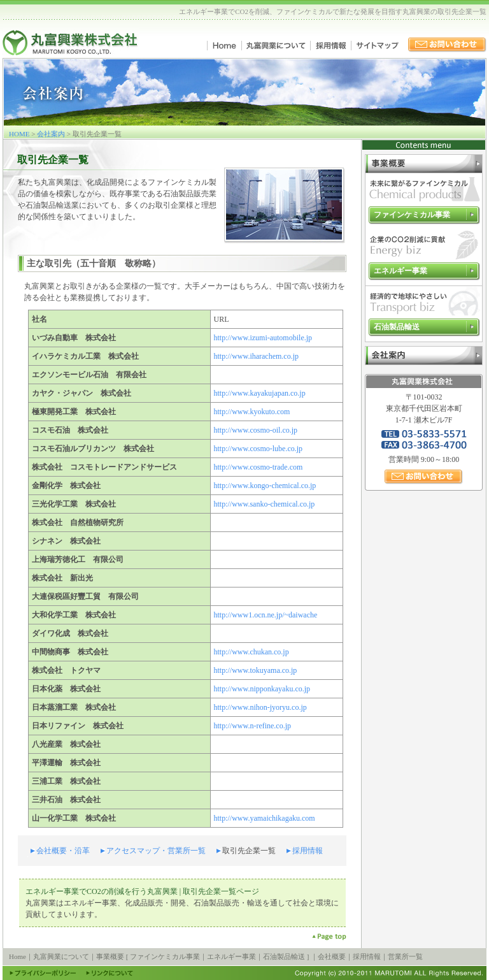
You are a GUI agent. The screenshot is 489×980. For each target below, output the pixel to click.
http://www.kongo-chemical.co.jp (265, 486)
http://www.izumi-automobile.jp (263, 338)
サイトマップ (377, 46)
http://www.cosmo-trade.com (259, 467)
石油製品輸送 (397, 327)
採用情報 (330, 46)
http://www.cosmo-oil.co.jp (256, 430)
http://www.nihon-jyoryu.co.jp (260, 707)
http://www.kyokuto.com (252, 412)
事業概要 (424, 164)
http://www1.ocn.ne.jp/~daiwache (266, 615)
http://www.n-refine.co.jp (253, 726)
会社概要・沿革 (63, 851)
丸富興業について (276, 46)
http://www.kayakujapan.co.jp (260, 393)
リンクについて (110, 973)
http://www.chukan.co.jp (252, 652)
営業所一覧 (405, 956)
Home (224, 46)
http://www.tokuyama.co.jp (256, 670)
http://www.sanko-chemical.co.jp (265, 504)
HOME (19, 134)
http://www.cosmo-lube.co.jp (259, 449)
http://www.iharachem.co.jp (257, 356)
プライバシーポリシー (43, 973)
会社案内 (51, 134)
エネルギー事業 (400, 271)
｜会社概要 (328, 956)
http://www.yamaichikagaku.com (265, 818)
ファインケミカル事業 (412, 215)
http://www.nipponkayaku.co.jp (262, 689)
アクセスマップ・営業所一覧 (156, 851)
